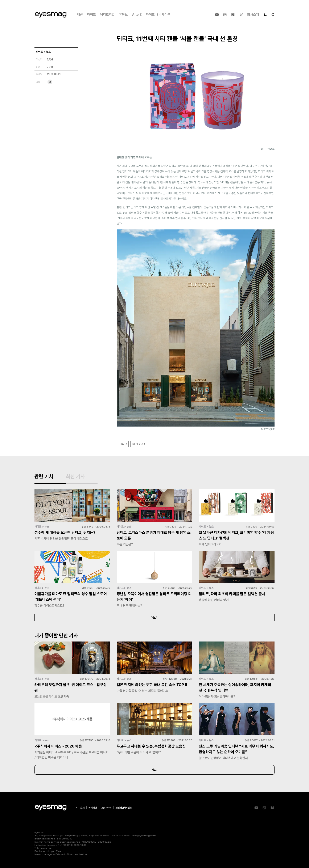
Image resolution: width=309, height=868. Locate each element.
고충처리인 (106, 808)
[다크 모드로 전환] (265, 15)
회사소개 (253, 15)
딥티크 (123, 444)
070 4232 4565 (121, 836)
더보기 (154, 618)
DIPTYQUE (139, 444)
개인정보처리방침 (124, 808)
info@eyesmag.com (144, 836)
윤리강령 (93, 808)
